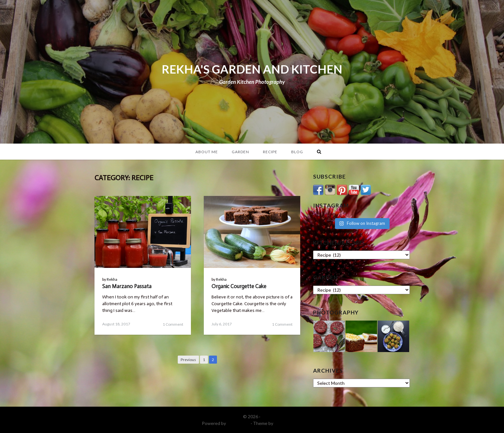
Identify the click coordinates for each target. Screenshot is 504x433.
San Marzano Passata (127, 286)
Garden (240, 152)
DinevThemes (288, 423)
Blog (297, 152)
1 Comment (173, 324)
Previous (188, 360)
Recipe (270, 152)
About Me (207, 152)
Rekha (112, 279)
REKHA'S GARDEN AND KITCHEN (252, 69)
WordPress (238, 423)
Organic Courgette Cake (239, 286)
